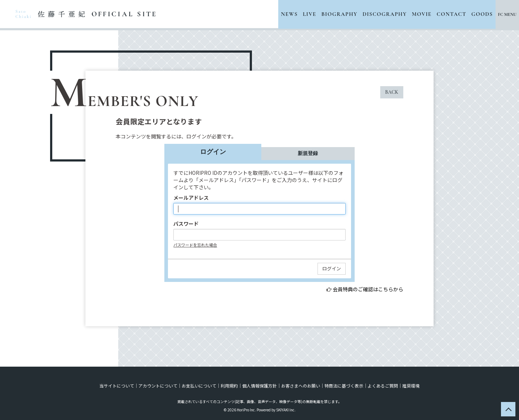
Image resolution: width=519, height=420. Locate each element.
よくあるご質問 (383, 386)
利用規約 (229, 386)
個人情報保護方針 (259, 386)
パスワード (186, 224)
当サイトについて (117, 386)
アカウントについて (158, 386)
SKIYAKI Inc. (286, 410)
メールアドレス (191, 198)
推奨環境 (411, 386)
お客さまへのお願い (301, 386)
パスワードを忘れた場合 (195, 245)
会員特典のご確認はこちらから (368, 289)
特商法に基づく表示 (344, 386)
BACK (392, 92)
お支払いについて (199, 386)
